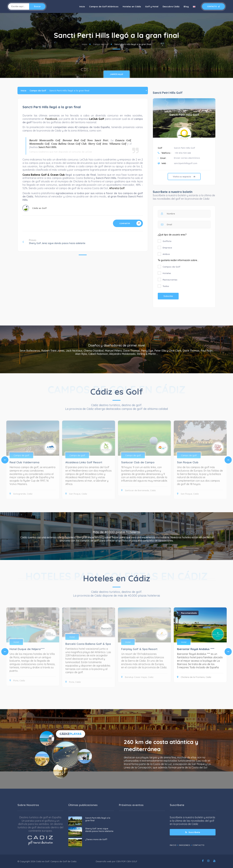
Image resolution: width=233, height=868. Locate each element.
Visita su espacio (184, 177)
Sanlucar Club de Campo (138, 462)
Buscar (37, 6)
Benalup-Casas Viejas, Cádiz (137, 677)
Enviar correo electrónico (187, 158)
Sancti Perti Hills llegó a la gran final (98, 819)
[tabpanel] (144, 458)
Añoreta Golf (117, 188)
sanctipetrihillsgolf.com (186, 163)
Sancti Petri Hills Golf (184, 115)
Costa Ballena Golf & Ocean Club (44, 175)
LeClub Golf (97, 119)
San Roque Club (188, 462)
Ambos (166, 254)
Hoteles (167, 273)
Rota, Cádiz (17, 680)
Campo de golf (21, 455)
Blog (186, 6)
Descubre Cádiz (171, 6)
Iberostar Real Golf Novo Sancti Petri (85, 140)
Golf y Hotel (152, 6)
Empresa (167, 248)
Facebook (51, 119)
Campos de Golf (171, 267)
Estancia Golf (123, 140)
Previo (54, 242)
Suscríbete (193, 832)
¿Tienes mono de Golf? (96, 839)
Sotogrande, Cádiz (21, 494)
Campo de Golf (101, 44)
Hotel (16, 642)
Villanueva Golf (118, 144)
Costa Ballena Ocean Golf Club (69, 144)
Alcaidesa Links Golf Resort (84, 462)
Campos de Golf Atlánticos (104, 6)
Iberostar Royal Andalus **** (196, 649)
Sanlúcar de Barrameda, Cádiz (138, 490)
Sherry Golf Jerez (98, 144)
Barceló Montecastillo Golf (45, 140)
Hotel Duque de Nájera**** (27, 649)
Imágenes (184, 845)
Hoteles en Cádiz (132, 6)
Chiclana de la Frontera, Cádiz (194, 677)
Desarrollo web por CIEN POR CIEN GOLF (116, 861)
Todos (166, 286)
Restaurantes (170, 280)
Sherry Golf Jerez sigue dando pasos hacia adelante (99, 830)
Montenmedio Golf (39, 144)
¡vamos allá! (117, 74)
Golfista (167, 241)
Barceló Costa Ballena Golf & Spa (88, 644)
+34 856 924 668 (183, 153)
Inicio (82, 6)
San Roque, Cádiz (76, 494)
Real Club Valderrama (24, 462)
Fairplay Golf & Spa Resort (139, 649)
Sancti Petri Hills (47, 147)
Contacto (213, 6)
